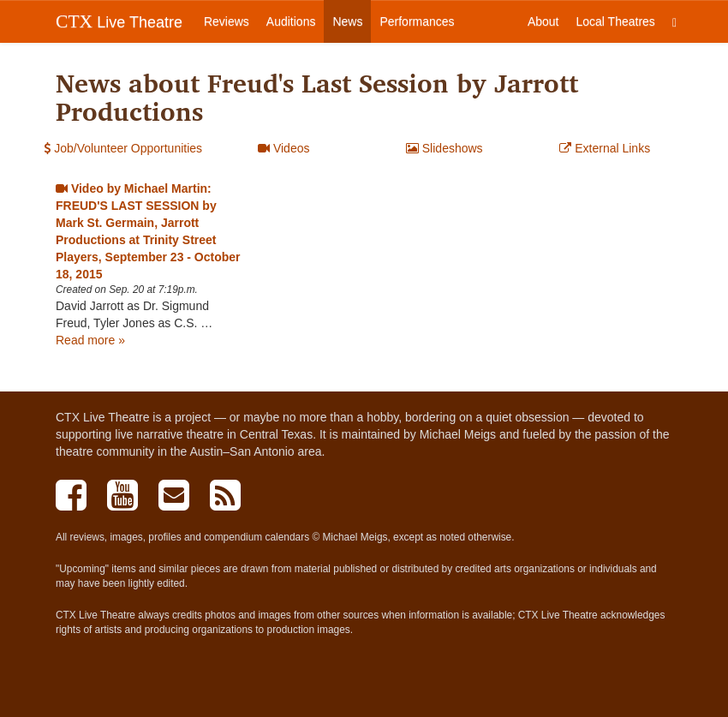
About (543, 21)
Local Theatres (616, 21)
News (347, 21)
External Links (605, 148)
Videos (283, 148)
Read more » (90, 340)
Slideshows (445, 148)
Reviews (227, 21)
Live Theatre (119, 21)
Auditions (291, 21)
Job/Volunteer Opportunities (123, 148)
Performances (417, 21)
